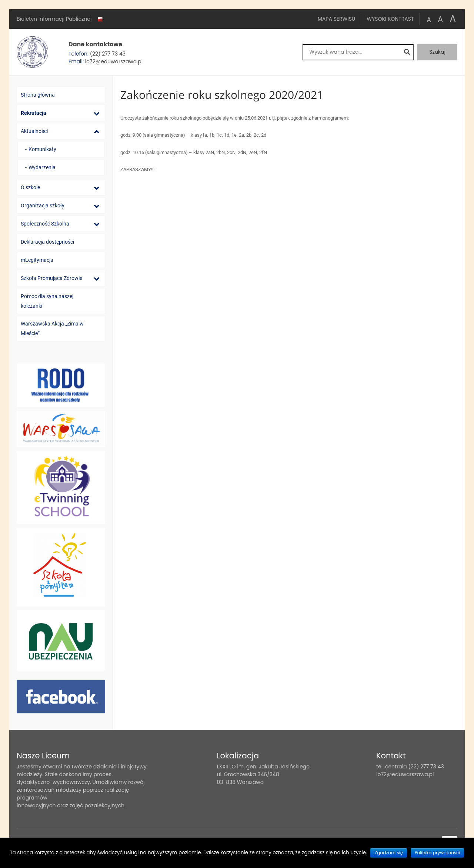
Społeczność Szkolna (45, 224)
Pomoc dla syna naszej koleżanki (47, 301)
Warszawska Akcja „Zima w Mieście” (52, 328)
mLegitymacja (37, 260)
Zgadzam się (389, 853)
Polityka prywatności (438, 853)
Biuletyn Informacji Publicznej (60, 19)
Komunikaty (42, 149)
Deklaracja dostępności (47, 242)
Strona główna (38, 95)
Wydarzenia (42, 167)
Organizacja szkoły (43, 206)
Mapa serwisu (336, 19)
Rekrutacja (34, 113)
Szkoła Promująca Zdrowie (51, 278)
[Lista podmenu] (97, 113)
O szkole (30, 187)
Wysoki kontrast (390, 19)
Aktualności (34, 131)
